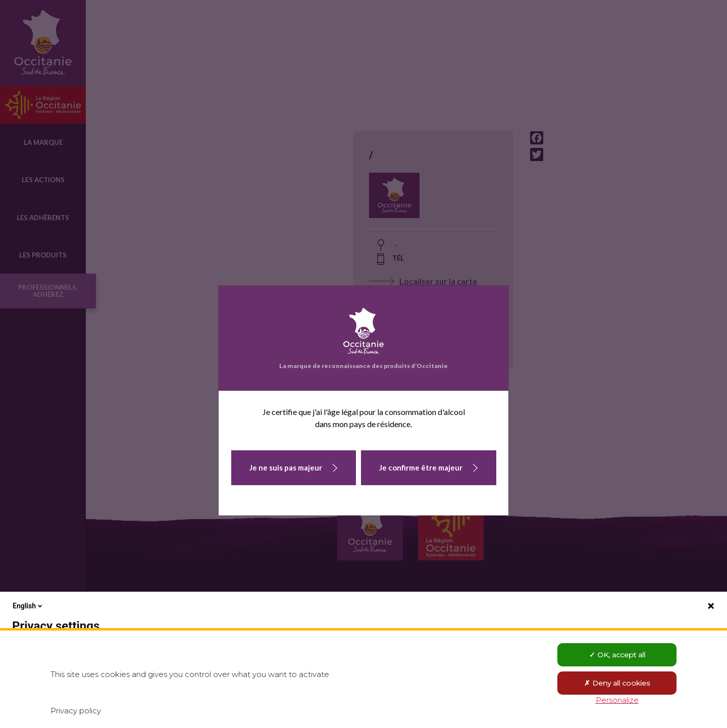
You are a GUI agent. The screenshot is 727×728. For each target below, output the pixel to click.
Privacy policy (76, 711)
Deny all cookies (617, 683)
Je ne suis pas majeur (286, 467)
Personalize (617, 700)
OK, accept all (617, 655)
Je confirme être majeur (421, 467)
